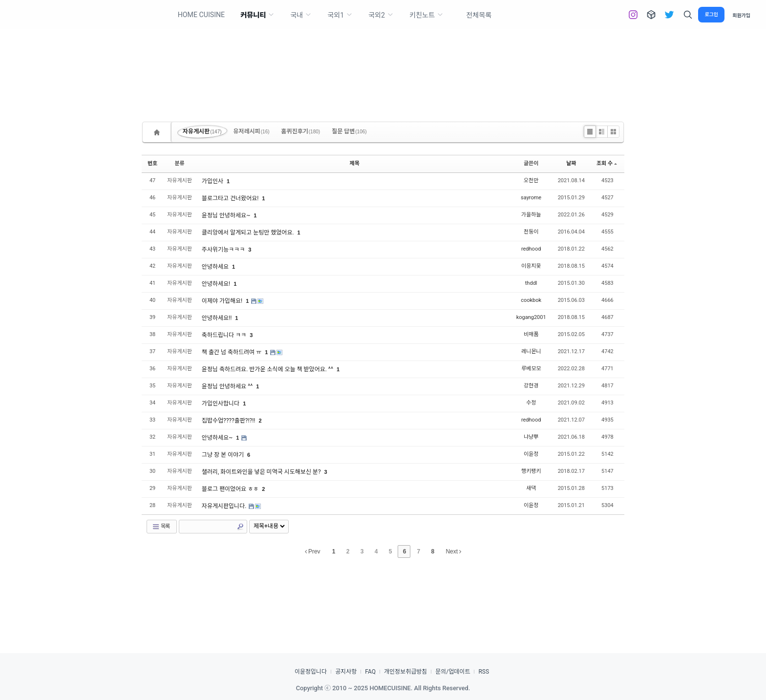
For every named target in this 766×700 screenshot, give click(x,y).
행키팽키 (531, 471)
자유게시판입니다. (225, 506)
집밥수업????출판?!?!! (229, 421)
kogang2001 (531, 317)
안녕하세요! (217, 284)
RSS (484, 672)
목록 (161, 527)
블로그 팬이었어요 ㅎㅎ (231, 489)
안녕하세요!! (217, 318)
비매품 (531, 334)
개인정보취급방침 (405, 672)
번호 (152, 163)
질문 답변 (349, 131)
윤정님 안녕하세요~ (227, 215)
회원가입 (741, 15)
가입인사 (213, 181)
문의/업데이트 (453, 672)
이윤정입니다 (311, 672)
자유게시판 (202, 131)
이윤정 (531, 454)
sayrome (531, 198)
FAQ (370, 672)
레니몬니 (531, 351)
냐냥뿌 (531, 437)
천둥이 (531, 232)
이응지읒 (531, 266)
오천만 (531, 180)
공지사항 (346, 672)
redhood (531, 249)
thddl (531, 283)
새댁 (531, 488)
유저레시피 (252, 131)
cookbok (531, 300)
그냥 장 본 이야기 (223, 455)
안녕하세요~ (218, 438)
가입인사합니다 (221, 403)
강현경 (531, 386)
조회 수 (607, 163)
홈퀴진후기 (301, 131)
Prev (313, 552)
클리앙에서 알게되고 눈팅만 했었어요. (249, 233)
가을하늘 (531, 215)
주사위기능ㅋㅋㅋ (224, 250)
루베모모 (531, 369)
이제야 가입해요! (223, 301)
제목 (355, 163)
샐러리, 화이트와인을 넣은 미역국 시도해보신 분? (262, 472)
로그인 (711, 14)
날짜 (571, 163)
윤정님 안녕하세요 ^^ (228, 386)
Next (453, 552)
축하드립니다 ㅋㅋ (225, 335)
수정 (531, 403)
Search (240, 527)
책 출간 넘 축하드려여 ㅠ (232, 352)
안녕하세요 (216, 267)
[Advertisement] (383, 59)
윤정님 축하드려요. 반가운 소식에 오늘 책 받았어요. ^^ (268, 369)
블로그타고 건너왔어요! (231, 198)
